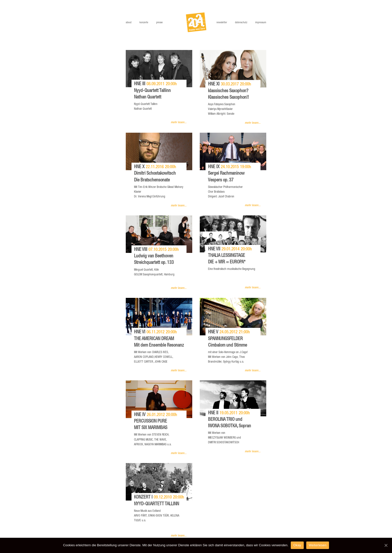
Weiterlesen (318, 545)
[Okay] (386, 545)
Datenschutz (241, 23)
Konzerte (144, 23)
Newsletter (222, 23)
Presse (159, 23)
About (129, 23)
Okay (297, 545)
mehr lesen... (179, 122)
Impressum (261, 23)
